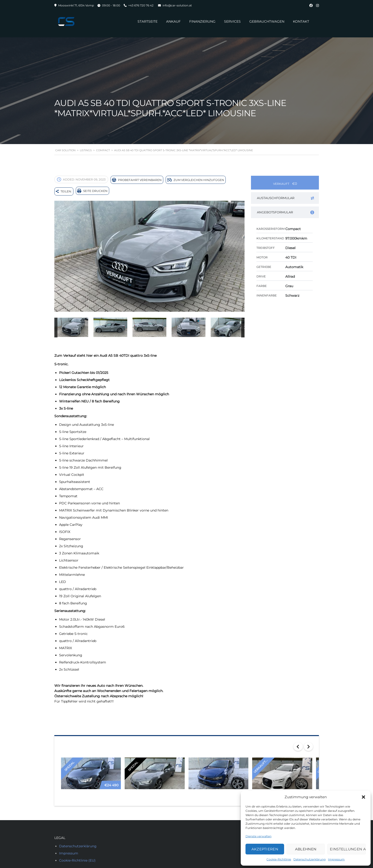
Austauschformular (286, 198)
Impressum (336, 859)
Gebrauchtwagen (264, 21)
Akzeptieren (265, 849)
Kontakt (298, 21)
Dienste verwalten (258, 836)
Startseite (145, 21)
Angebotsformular (286, 212)
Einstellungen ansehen (348, 849)
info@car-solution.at (177, 5)
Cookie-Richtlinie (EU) (77, 858)
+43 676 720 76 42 (141, 5)
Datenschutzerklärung (309, 859)
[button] (363, 797)
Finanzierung (200, 21)
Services (230, 21)
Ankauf (171, 21)
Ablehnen (306, 849)
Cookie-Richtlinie (279, 859)
